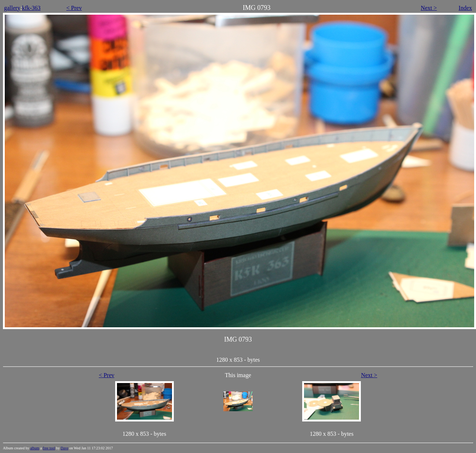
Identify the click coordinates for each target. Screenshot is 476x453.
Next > (429, 8)
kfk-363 (31, 8)
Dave (64, 448)
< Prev (74, 8)
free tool (49, 448)
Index (465, 8)
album (35, 448)
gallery (12, 8)
